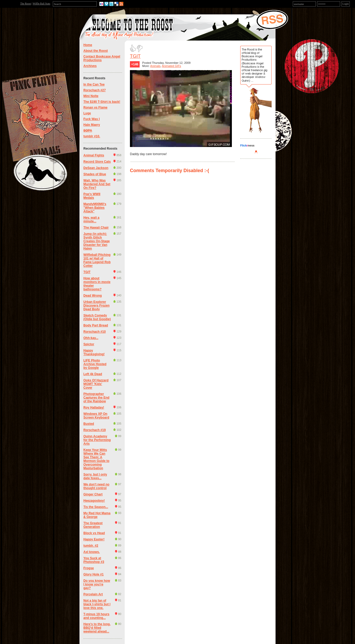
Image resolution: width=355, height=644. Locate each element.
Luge (87, 113)
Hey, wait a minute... (91, 219)
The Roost (25, 4)
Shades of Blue (95, 174)
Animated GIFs (171, 66)
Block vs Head (94, 533)
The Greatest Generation (93, 525)
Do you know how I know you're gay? (97, 584)
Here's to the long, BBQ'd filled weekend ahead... (97, 628)
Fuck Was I (91, 119)
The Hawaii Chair (96, 228)
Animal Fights (94, 155)
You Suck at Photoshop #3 (94, 560)
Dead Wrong (93, 296)
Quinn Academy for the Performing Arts (97, 440)
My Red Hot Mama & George (97, 515)
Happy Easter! (94, 539)
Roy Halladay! (94, 408)
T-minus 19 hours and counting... (96, 616)
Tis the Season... (96, 507)
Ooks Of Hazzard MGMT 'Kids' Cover (96, 384)
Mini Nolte (91, 96)
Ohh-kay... (91, 338)
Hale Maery (92, 125)
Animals (155, 66)
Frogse (89, 568)
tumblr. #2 (91, 546)
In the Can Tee (94, 84)
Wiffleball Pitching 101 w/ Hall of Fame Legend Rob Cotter (97, 260)
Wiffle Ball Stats (41, 4)
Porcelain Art (93, 594)
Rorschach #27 (95, 90)
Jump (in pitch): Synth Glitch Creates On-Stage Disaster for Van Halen (97, 241)
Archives (90, 66)
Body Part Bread (96, 325)
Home (88, 45)
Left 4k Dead (93, 374)
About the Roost (96, 51)
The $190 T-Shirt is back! (102, 102)
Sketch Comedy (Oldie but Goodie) (97, 317)
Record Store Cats (97, 162)
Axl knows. (92, 552)
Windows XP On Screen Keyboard (96, 416)
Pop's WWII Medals (92, 196)
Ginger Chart (93, 494)
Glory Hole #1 (93, 574)
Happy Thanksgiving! (94, 352)
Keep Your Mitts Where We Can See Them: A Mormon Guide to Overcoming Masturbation (96, 459)
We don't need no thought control (96, 486)
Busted (89, 424)
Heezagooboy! (94, 501)
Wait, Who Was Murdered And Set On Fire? (97, 184)
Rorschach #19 (95, 430)
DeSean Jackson (96, 168)
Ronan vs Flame (95, 108)
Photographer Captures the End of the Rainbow (96, 398)
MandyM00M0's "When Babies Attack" (95, 208)
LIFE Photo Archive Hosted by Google (95, 364)
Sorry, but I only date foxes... (95, 476)
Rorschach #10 (95, 332)
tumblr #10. (92, 136)
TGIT (87, 272)
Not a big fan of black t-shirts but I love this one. (97, 604)
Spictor (89, 344)
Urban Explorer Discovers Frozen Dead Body (96, 306)
